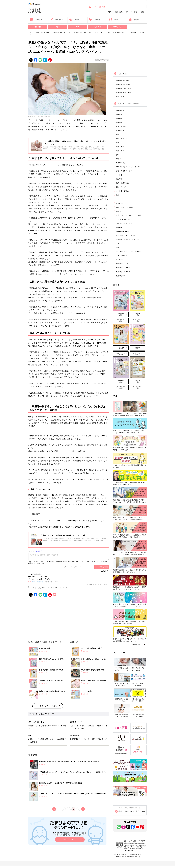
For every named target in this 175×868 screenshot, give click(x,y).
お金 (118, 155)
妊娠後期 (119, 122)
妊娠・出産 (119, 12)
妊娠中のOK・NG (122, 231)
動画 (118, 195)
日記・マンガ (121, 187)
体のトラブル (121, 126)
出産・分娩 (120, 97)
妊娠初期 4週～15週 (123, 84)
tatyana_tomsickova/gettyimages (39, 116)
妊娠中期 (119, 118)
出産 (48, 32)
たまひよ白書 (121, 276)
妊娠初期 (119, 114)
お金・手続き (56, 20)
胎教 (118, 135)
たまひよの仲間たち (123, 268)
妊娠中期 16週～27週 (124, 88)
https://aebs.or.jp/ (129, 850)
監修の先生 (120, 260)
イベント (119, 175)
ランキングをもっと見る (48, 706)
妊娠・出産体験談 (52, 588)
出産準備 (94, 20)
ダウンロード (70, 839)
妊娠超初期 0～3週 (123, 80)
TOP (109, 12)
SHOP (93, 7)
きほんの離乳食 (122, 256)
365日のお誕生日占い (124, 219)
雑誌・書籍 (38, 27)
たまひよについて (122, 203)
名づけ (74, 20)
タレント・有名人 (122, 191)
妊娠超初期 (120, 110)
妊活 (143, 12)
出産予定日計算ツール (124, 223)
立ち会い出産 (36, 393)
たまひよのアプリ (122, 264)
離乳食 (113, 20)
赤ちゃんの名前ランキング (126, 235)
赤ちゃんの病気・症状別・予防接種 (129, 251)
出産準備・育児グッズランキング (128, 239)
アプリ (58, 27)
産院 (36, 498)
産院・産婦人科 (122, 139)
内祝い (103, 7)
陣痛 (45, 183)
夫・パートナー (64, 588)
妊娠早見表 (36, 20)
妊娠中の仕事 (121, 163)
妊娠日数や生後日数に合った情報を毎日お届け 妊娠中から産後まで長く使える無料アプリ (70, 834)
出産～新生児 (121, 151)
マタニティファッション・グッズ (128, 167)
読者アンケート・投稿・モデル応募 (129, 215)
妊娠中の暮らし (122, 131)
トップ (30, 32)
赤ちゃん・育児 (132, 12)
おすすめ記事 (41, 588)
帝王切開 (77, 271)
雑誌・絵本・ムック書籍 (125, 207)
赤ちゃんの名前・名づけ (125, 171)
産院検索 (119, 227)
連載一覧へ (137, 645)
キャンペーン (97, 27)
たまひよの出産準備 (123, 272)
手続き (119, 159)
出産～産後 (120, 147)
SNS (78, 27)
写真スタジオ (117, 27)
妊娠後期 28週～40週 (124, 93)
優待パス (134, 20)
